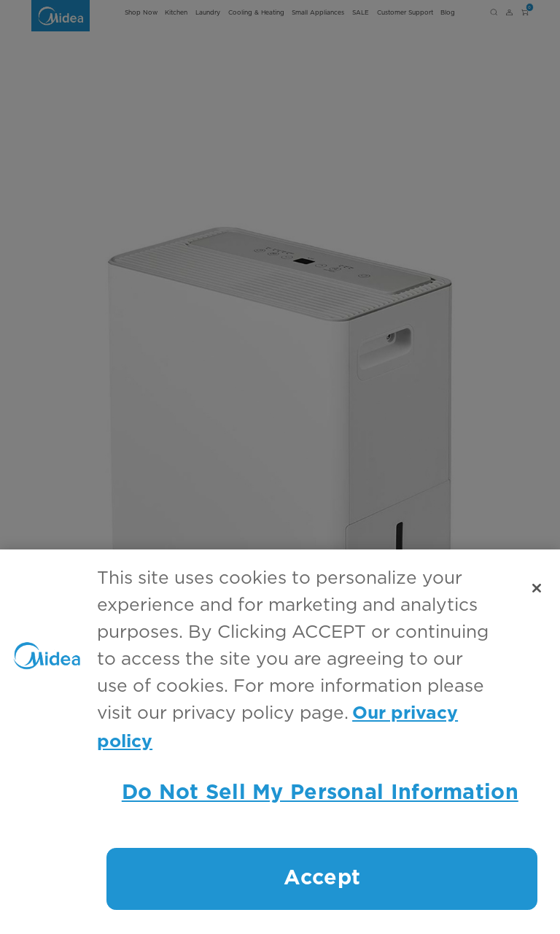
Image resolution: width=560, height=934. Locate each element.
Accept (322, 878)
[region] (280, 742)
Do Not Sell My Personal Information (320, 793)
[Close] (537, 588)
